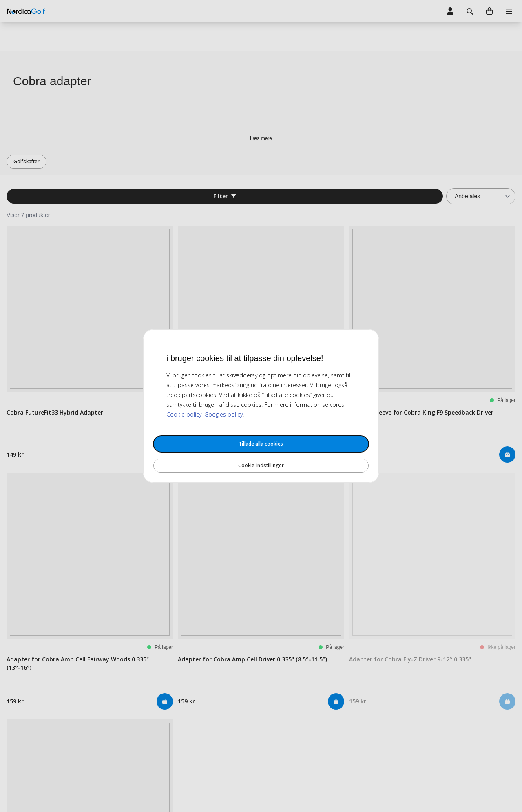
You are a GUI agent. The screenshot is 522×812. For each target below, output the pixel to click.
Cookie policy (184, 414)
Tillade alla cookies (261, 444)
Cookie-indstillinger (261, 465)
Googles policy (223, 414)
